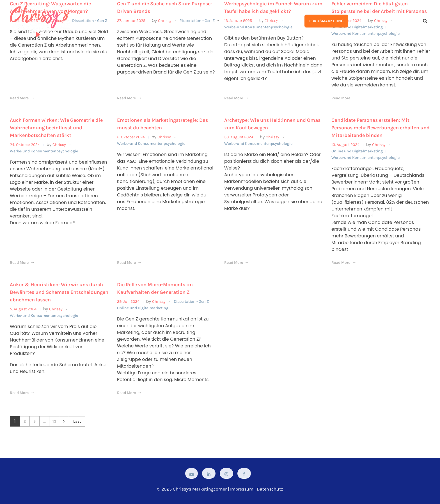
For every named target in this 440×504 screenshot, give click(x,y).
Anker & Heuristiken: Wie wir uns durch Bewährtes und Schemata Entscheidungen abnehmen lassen (59, 292)
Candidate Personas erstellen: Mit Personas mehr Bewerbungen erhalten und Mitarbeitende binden (381, 128)
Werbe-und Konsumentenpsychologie (44, 151)
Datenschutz (270, 489)
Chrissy (60, 145)
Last (77, 421)
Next (64, 421)
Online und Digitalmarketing (357, 151)
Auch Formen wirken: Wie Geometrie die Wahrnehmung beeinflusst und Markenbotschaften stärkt (56, 128)
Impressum (242, 489)
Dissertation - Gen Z (191, 302)
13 (54, 421)
